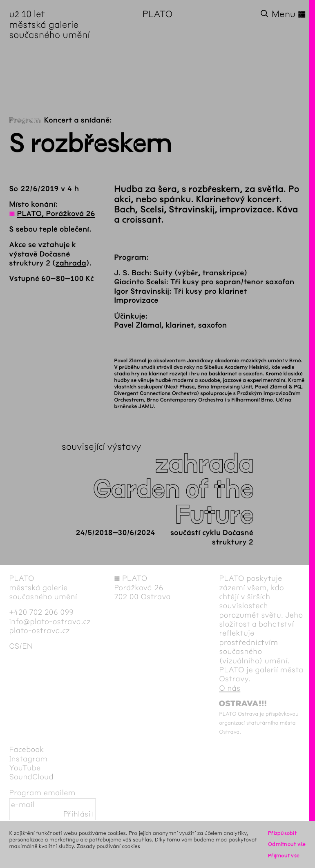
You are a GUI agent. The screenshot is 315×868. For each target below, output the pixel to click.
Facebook (27, 750)
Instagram (28, 759)
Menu (289, 14)
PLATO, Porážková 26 (56, 214)
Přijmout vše (284, 856)
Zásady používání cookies (108, 846)
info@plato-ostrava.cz (50, 622)
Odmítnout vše (287, 844)
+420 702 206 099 (41, 612)
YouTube (25, 768)
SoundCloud (31, 777)
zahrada (71, 263)
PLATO (158, 14)
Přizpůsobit (282, 833)
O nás (230, 688)
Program (25, 120)
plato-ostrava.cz (39, 631)
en (27, 646)
